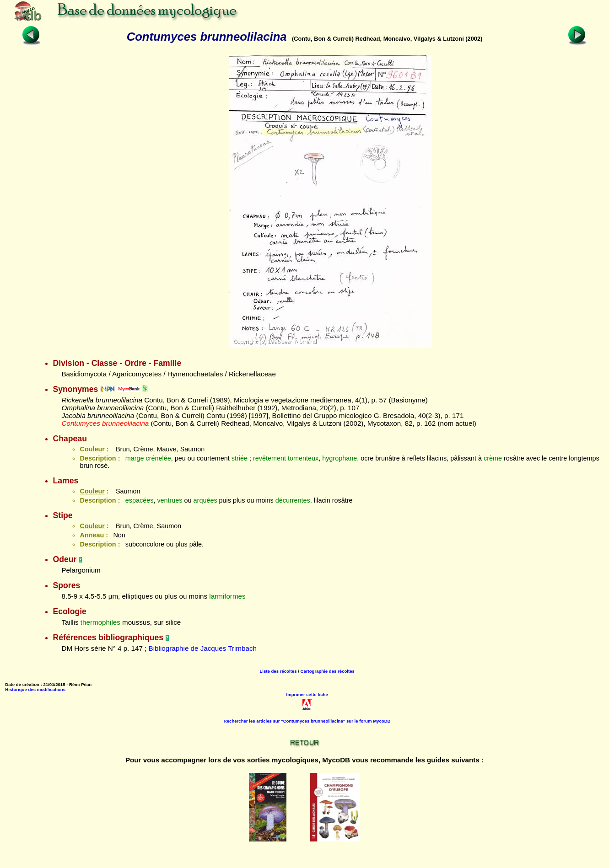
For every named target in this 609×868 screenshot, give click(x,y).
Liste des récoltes (278, 671)
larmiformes (227, 596)
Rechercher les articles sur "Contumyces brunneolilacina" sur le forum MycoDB (307, 721)
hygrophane (340, 458)
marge (135, 458)
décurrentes (293, 500)
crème (493, 458)
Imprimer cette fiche (307, 694)
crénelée (159, 458)
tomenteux (303, 458)
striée (240, 458)
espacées (140, 500)
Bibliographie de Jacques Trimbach (203, 648)
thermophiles (100, 622)
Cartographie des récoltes (328, 671)
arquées (205, 500)
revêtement (269, 458)
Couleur (92, 449)
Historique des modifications (35, 689)
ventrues (170, 500)
